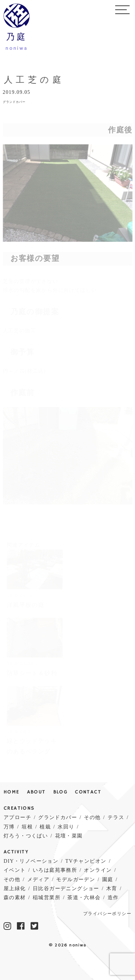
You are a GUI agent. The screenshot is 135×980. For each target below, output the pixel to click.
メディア (39, 880)
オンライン (98, 870)
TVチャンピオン (86, 861)
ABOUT (36, 792)
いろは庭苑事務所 (55, 870)
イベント (15, 870)
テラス (116, 817)
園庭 (108, 880)
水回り (66, 827)
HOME (12, 792)
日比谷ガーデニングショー (66, 889)
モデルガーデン (76, 880)
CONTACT (88, 792)
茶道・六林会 (84, 898)
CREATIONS (19, 808)
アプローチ (17, 817)
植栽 (45, 827)
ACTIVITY (16, 852)
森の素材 (15, 898)
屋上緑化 (15, 889)
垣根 (27, 827)
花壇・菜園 (69, 836)
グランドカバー (14, 102)
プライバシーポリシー (107, 914)
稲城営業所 (47, 898)
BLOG (60, 792)
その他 (92, 817)
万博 (9, 827)
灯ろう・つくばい (26, 836)
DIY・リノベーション (31, 861)
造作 (113, 898)
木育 (112, 889)
